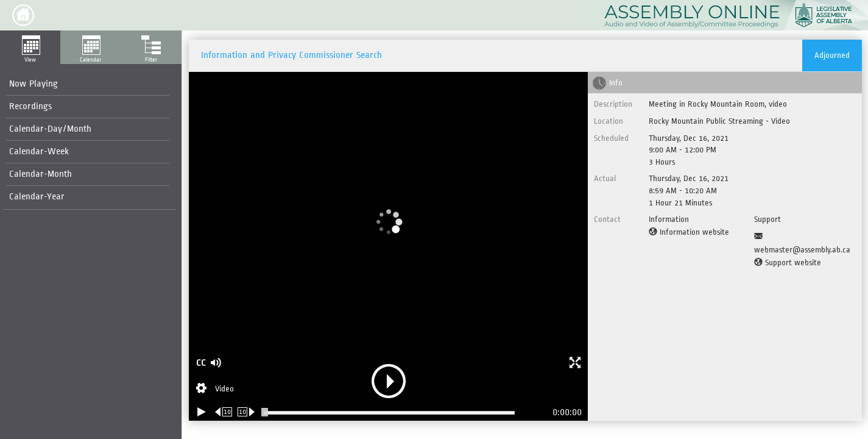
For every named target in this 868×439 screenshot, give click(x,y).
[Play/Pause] (202, 412)
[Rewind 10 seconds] (224, 412)
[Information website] (689, 232)
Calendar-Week (39, 152)
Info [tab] (616, 83)
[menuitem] (88, 84)
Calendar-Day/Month (50, 129)
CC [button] (201, 363)
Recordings (30, 106)
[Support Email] (805, 243)
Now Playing (34, 84)
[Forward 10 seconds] (246, 412)
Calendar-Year (37, 197)
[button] (23, 15)
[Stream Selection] (215, 390)
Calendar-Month (41, 174)
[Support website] (788, 263)
